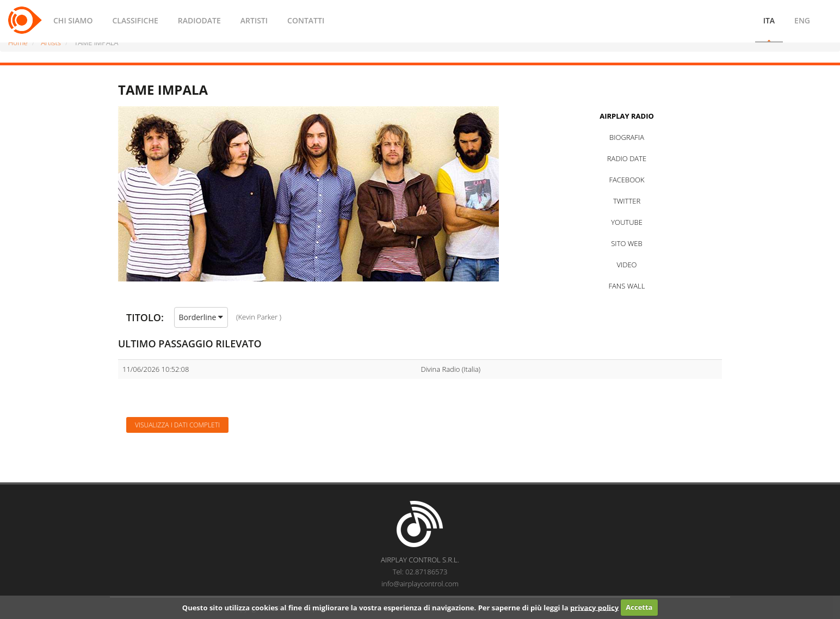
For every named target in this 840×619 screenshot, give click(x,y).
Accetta (639, 607)
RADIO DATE (627, 158)
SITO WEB (626, 243)
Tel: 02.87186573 (420, 572)
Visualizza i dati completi (177, 425)
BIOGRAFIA (627, 137)
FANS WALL (627, 286)
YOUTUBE (627, 222)
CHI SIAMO (73, 20)
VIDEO (626, 265)
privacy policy (594, 607)
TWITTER (627, 201)
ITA (769, 20)
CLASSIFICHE (135, 20)
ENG (802, 20)
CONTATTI (306, 20)
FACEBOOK (626, 180)
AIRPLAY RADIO (627, 116)
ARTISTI (254, 20)
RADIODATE (199, 20)
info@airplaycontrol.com (420, 584)
